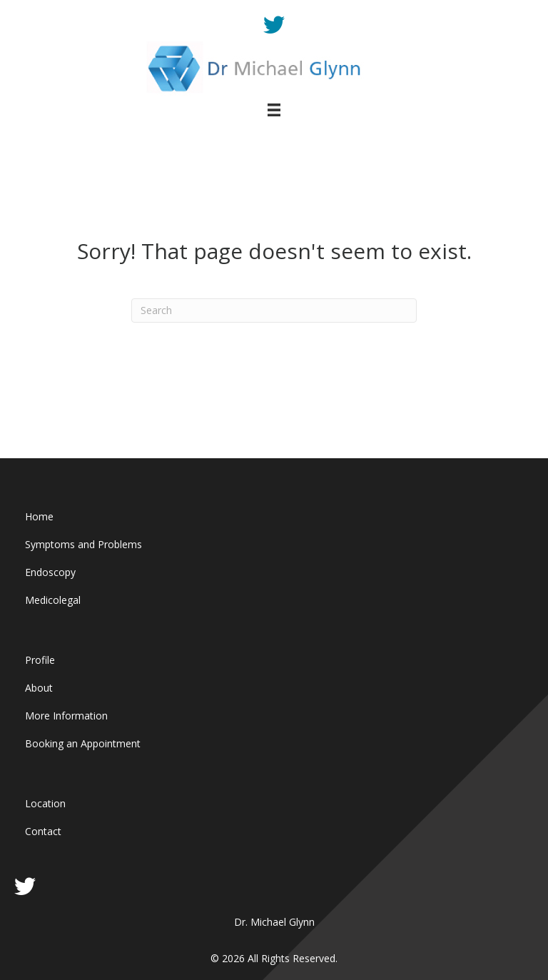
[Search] (274, 310)
